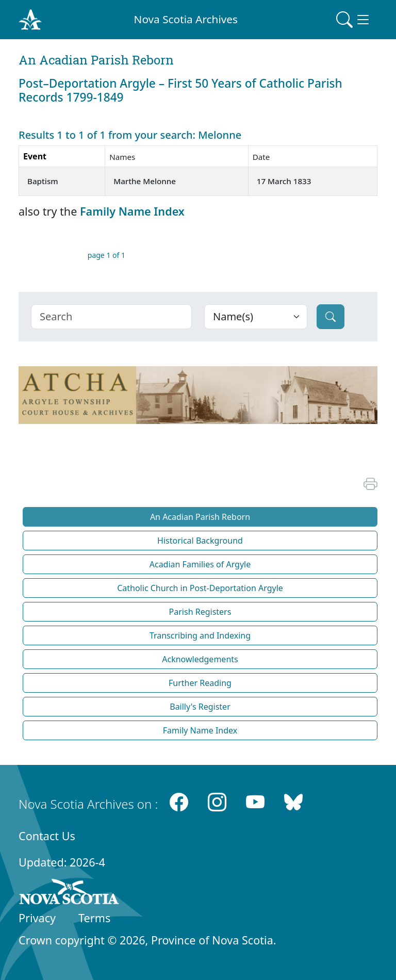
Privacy (37, 918)
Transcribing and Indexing (200, 635)
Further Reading (200, 683)
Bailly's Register (200, 707)
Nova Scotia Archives (186, 19)
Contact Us (47, 836)
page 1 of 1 (106, 255)
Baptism (43, 181)
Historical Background (200, 541)
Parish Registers (200, 612)
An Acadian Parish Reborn (200, 517)
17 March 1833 (284, 181)
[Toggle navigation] (354, 20)
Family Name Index (132, 211)
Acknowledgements (200, 659)
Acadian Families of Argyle (200, 564)
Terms (94, 918)
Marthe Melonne (145, 181)
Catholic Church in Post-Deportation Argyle (200, 588)
